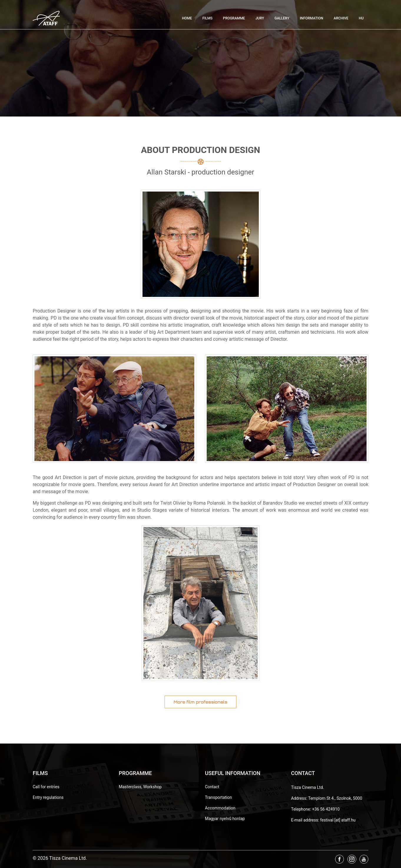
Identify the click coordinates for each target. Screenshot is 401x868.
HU (361, 18)
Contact (212, 787)
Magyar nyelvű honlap (225, 819)
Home (187, 18)
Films (207, 18)
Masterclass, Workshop (140, 787)
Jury (260, 18)
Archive (341, 18)
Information (311, 18)
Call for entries (46, 787)
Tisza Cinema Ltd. (308, 787)
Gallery (282, 18)
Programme (234, 18)
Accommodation (220, 808)
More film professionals (201, 702)
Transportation (218, 797)
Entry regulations (48, 797)
